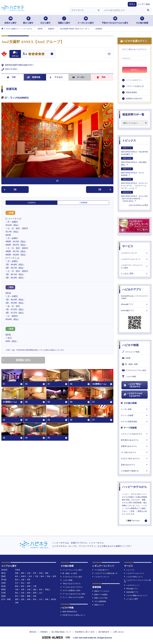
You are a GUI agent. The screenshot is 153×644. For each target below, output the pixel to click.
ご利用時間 (83, 203)
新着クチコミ (98, 605)
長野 (29, 580)
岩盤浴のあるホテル (135, 446)
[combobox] (123, 10)
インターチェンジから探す (71, 570)
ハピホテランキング (135, 253)
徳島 (23, 596)
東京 (17, 576)
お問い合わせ (118, 632)
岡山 (17, 593)
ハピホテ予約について (133, 577)
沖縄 (17, 603)
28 (105, 189)
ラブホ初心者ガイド (101, 570)
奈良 (41, 590)
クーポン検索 (135, 409)
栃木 (42, 576)
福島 (47, 573)
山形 (29, 573)
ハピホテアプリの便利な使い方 (105, 573)
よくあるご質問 (135, 274)
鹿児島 (54, 599)
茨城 (48, 576)
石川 (17, 583)
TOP (11, 77)
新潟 (17, 580)
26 (10, 189)
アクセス (56, 77)
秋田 (23, 573)
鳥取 (29, 593)
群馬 (54, 576)
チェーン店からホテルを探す (72, 597)
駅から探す (28, 20)
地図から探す (64, 20)
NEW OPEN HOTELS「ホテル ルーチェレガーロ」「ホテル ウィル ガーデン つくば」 (135, 183)
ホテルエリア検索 (131, 352)
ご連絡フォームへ (133, 521)
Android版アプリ (135, 310)
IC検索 (126, 358)
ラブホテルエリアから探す (134, 370)
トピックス (129, 140)
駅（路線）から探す (69, 573)
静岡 (29, 586)
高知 (35, 596)
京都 (29, 590)
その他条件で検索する (135, 471)
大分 (41, 599)
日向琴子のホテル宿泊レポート (73, 615)
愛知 (17, 586)
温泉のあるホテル (135, 465)
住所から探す (11, 20)
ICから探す (45, 20)
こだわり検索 (129, 376)
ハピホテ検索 (130, 345)
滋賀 (35, 590)
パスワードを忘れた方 (135, 86)
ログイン (135, 70)
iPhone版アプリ (135, 304)
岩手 (35, 573)
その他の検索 (142, 20)
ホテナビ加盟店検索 (135, 422)
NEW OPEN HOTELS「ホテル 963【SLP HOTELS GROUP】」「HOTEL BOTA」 (134, 197)
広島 (23, 593)
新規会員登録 (131, 92)
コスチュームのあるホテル (135, 434)
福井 (29, 583)
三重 (35, 586)
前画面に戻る (17, 360)
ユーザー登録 (144, 4)
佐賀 (23, 599)
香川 (17, 596)
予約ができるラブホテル (71, 584)
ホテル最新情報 (99, 601)
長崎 (29, 599)
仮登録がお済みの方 (134, 99)
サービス (128, 246)
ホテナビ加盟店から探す (71, 590)
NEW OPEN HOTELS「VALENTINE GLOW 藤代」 (134, 151)
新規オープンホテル (101, 591)
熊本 (35, 599)
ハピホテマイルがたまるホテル (133, 395)
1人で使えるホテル (135, 452)
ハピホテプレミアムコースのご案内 (135, 266)
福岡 (17, 599)
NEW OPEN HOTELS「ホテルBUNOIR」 (133, 172)
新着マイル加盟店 (100, 595)
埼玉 (30, 576)
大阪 (17, 590)
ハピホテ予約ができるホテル (132, 385)
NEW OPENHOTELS (69, 612)
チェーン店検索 (135, 415)
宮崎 (47, 599)
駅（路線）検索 (130, 364)
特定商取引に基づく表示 (85, 632)
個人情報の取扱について (61, 632)
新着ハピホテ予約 (100, 598)
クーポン (79, 77)
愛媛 (29, 596)
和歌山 (48, 590)
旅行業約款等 (104, 632)
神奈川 (23, 576)
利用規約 (44, 632)
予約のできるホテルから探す (115, 20)
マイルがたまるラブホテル (71, 587)
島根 (35, 593)
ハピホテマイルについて (135, 259)
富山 (23, 583)
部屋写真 (34, 77)
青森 (17, 573)
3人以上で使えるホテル (135, 459)
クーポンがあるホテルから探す (73, 594)
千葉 (36, 576)
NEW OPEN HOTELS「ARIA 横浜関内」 (134, 161)
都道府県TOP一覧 (133, 114)
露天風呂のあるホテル (135, 440)
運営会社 (33, 632)
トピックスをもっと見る (138, 205)
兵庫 (23, 590)
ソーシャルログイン (134, 80)
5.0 (25, 54)
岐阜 (23, 586)
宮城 (41, 573)
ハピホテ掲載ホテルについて (136, 596)
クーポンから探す (86, 20)
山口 (41, 593)
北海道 (17, 570)
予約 (101, 77)
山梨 (23, 580)
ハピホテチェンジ (132, 585)
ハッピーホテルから (135, 487)
